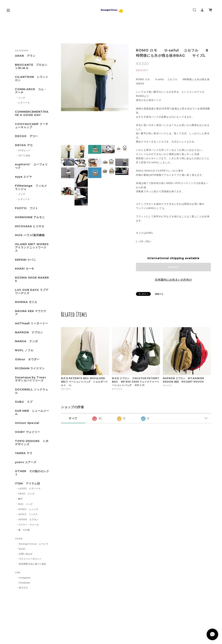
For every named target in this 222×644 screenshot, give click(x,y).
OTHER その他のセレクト (32, 473)
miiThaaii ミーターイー (31, 323)
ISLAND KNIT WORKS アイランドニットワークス (32, 248)
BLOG (22, 549)
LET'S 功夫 (24, 156)
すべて (73, 418)
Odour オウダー (27, 359)
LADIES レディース (29, 488)
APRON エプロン (28, 519)
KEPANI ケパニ (26, 260)
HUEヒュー (24, 150)
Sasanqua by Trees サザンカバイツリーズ (31, 379)
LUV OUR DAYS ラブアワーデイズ (32, 292)
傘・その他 (24, 530)
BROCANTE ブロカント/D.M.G (31, 67)
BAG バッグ (26, 504)
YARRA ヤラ (24, 453)
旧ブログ (23, 588)
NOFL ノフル (24, 350)
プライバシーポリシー (30, 559)
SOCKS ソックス (28, 514)
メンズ (22, 98)
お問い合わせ (26, 554)
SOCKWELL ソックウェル (32, 391)
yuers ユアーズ (26, 462)
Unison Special (27, 423)
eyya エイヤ (24, 177)
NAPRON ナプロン (29, 332)
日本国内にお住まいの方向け (173, 280)
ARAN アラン (25, 56)
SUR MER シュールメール (32, 413)
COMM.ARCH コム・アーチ (31, 91)
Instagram (25, 578)
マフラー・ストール (29, 525)
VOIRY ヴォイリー (28, 432)
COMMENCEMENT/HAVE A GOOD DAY (32, 113)
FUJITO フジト (27, 208)
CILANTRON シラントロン (32, 79)
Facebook (24, 583)
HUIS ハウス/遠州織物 (30, 235)
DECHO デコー (27, 136)
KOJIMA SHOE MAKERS (32, 279)
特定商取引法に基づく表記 (33, 564)
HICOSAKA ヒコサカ (30, 226)
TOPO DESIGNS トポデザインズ (32, 443)
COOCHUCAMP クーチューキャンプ (32, 126)
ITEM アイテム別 (28, 484)
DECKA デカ (24, 145)
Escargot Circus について (34, 544)
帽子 (21, 499)
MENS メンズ (26, 494)
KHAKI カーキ (25, 269)
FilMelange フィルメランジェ (31, 187)
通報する (159, 294)
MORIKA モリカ (26, 302)
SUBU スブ (24, 402)
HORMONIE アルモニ (30, 217)
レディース (24, 103)
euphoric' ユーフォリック (31, 166)
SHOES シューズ (28, 509)
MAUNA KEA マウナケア (31, 313)
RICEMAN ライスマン (30, 368)
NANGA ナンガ (27, 341)
